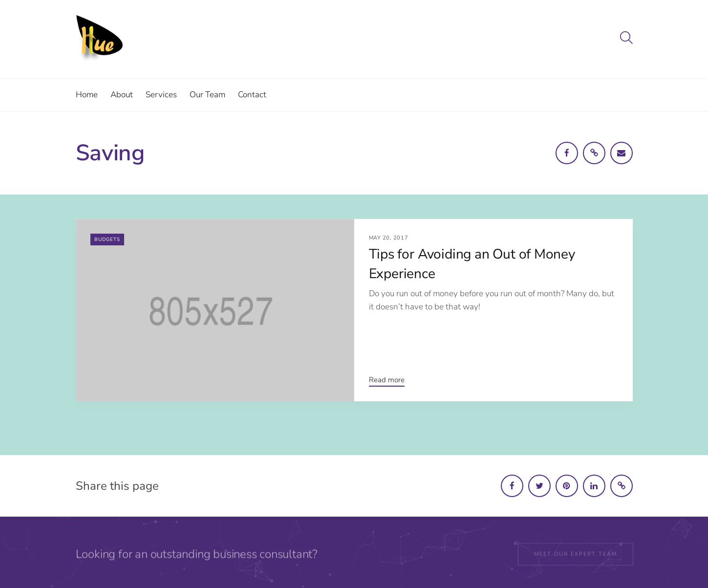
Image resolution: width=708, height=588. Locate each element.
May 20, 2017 (389, 238)
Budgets (107, 240)
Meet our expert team (576, 556)
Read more (387, 380)
